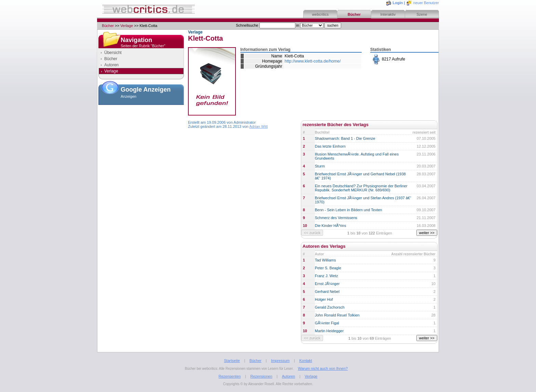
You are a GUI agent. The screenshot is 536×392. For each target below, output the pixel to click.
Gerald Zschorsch (330, 307)
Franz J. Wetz (326, 276)
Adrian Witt (258, 126)
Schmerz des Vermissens (336, 218)
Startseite (232, 361)
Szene (422, 14)
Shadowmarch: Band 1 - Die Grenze (345, 138)
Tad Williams (325, 260)
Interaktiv (388, 14)
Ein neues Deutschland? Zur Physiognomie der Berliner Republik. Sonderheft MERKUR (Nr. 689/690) (361, 188)
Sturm (320, 166)
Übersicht (113, 53)
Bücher (354, 14)
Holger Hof (324, 299)
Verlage (127, 26)
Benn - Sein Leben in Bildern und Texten (349, 210)
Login (398, 3)
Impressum (280, 361)
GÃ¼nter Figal (327, 323)
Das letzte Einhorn (330, 146)
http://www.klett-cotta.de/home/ (313, 61)
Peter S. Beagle (328, 268)
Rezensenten (230, 376)
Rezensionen (261, 376)
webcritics (320, 14)
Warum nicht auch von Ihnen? (323, 368)
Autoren (111, 65)
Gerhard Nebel (327, 292)
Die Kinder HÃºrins (330, 226)
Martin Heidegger (329, 331)
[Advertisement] (141, 141)
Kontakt (305, 361)
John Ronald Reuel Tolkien (337, 315)
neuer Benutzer (426, 3)
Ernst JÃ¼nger (327, 284)
